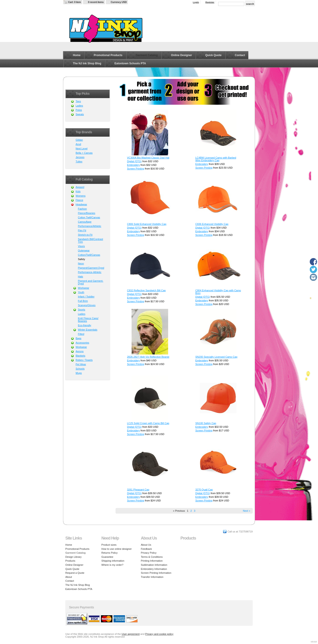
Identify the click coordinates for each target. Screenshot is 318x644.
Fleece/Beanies (87, 213)
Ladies (79, 106)
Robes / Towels (84, 360)
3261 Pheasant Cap (138, 490)
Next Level (82, 149)
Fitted (81, 334)
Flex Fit (82, 230)
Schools (80, 369)
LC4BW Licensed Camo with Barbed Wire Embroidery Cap (216, 159)
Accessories (82, 343)
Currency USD (119, 2)
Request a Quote (75, 573)
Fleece (79, 200)
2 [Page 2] (191, 511)
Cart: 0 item (74, 2)
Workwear (83, 288)
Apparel (80, 187)
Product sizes (109, 545)
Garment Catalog (147, 55)
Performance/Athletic (90, 226)
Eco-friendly (85, 325)
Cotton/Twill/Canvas (89, 255)
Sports (82, 310)
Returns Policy (110, 553)
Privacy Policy (149, 553)
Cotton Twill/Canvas (89, 217)
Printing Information (152, 561)
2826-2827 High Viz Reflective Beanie (148, 357)
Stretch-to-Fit (85, 235)
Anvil (78, 144)
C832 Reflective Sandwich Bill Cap (146, 290)
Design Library (73, 557)
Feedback (146, 549)
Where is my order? (112, 565)
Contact (240, 55)
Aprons (80, 351)
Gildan (79, 140)
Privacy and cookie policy (159, 634)
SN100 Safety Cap (206, 423)
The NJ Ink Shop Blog (87, 63)
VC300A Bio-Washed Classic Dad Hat (148, 158)
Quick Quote (213, 55)
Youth (81, 292)
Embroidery (133, 165)
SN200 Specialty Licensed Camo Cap (216, 357)
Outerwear (84, 250)
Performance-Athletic (90, 272)
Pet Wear (81, 364)
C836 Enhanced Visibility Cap (212, 224)
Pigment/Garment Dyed (91, 268)
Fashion (82, 209)
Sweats (80, 114)
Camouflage (85, 222)
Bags (78, 338)
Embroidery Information (154, 569)
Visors (81, 246)
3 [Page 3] (195, 511)
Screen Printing (136, 169)
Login (196, 2)
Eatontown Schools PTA (130, 63)
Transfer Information (152, 577)
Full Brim (83, 301)
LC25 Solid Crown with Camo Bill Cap (148, 423)
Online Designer (181, 55)
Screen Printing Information (156, 573)
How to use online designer (117, 549)
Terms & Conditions (152, 557)
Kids (78, 191)
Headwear (81, 204)
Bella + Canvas (84, 153)
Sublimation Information (154, 565)
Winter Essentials (88, 330)
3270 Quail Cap (204, 490)
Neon (81, 263)
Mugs (79, 373)
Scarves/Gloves (87, 305)
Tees (78, 101)
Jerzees (80, 157)
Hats (81, 276)
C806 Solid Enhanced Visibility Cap (147, 224)
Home (77, 55)
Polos (79, 110)
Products (70, 561)
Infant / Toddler (86, 297)
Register (210, 2)
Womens (81, 196)
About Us (146, 545)
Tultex (79, 162)
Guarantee (107, 557)
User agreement (131, 634)
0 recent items (96, 2)
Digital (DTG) (134, 161)
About (69, 577)
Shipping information (113, 561)
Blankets (80, 356)
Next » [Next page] (246, 511)
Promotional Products (108, 55)
